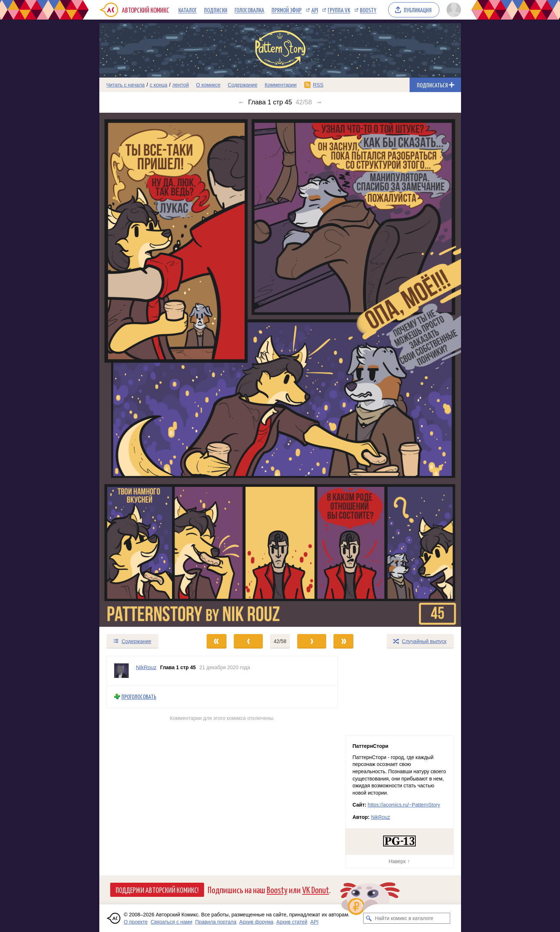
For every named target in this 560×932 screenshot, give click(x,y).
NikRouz (380, 817)
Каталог (188, 10)
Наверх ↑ (399, 861)
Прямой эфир (287, 10)
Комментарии (281, 85)
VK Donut (316, 889)
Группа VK (339, 10)
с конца (159, 85)
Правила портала (216, 922)
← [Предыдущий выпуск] (241, 102)
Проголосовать (139, 697)
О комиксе (208, 85)
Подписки (216, 10)
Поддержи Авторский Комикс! (157, 890)
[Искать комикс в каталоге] (369, 918)
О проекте (136, 922)
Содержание (242, 85)
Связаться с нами (172, 922)
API (315, 10)
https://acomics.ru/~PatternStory (404, 805)
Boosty (368, 10)
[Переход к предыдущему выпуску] (145, 370)
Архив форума (256, 922)
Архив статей (292, 922)
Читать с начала (126, 85)
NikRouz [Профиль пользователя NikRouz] (146, 667)
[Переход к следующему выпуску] (280, 370)
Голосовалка (249, 10)
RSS (318, 85)
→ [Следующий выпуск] (319, 102)
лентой (181, 85)
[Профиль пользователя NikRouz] (121, 671)
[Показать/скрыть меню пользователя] (453, 10)
